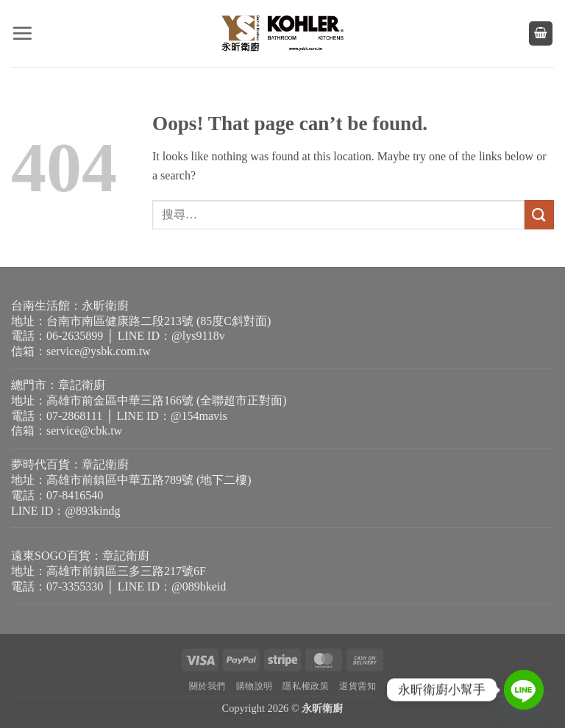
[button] (22, 33)
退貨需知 (358, 686)
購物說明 (255, 686)
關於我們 (207, 686)
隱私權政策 (306, 686)
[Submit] (539, 214)
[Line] (524, 690)
